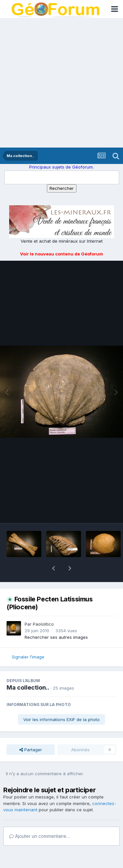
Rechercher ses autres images (56, 620)
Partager (31, 733)
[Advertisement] (61, 83)
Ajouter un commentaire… (40, 819)
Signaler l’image (28, 640)
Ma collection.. (28, 670)
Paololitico (43, 607)
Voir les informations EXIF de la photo (61, 702)
